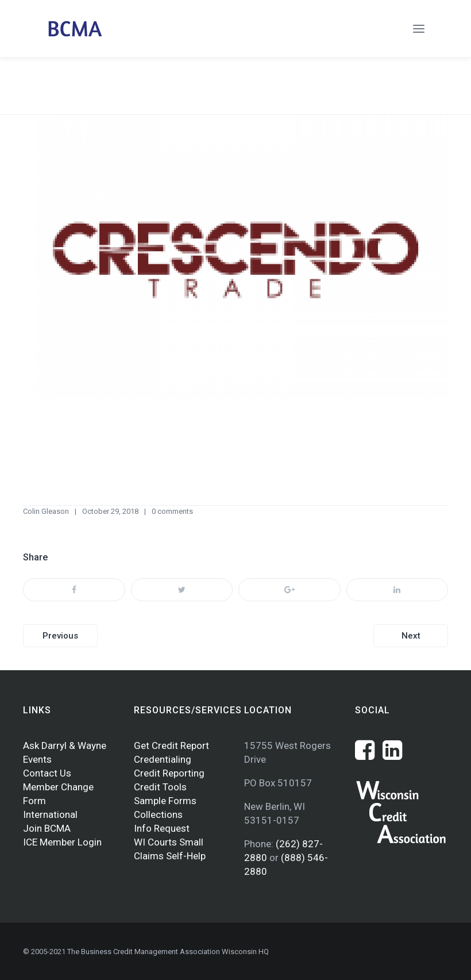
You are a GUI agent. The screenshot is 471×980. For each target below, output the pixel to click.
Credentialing (163, 759)
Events (37, 759)
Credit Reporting (169, 773)
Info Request (162, 828)
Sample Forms (165, 801)
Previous (60, 636)
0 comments (172, 511)
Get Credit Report (171, 745)
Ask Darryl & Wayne (65, 745)
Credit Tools (160, 787)
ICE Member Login (62, 842)
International (50, 814)
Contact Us (47, 773)
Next (411, 636)
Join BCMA (47, 828)
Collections (158, 814)
